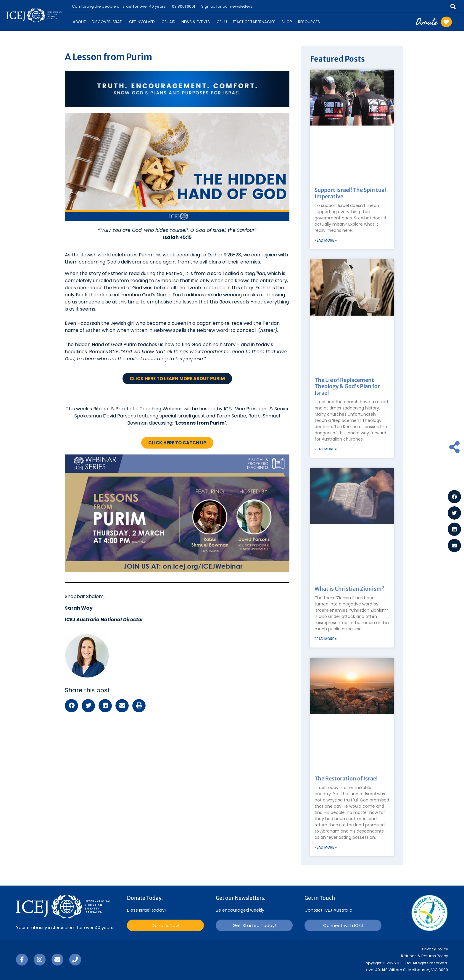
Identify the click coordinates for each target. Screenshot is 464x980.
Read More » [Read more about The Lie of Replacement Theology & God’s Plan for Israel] (326, 449)
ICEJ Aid (168, 22)
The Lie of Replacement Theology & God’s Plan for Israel (347, 386)
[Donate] (447, 22)
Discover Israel (107, 22)
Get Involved (142, 22)
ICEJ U (221, 22)
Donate (427, 22)
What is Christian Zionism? (350, 589)
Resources (309, 22)
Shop (287, 22)
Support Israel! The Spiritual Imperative (350, 193)
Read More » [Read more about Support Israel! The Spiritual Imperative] (326, 240)
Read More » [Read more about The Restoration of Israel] (326, 847)
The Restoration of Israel (346, 779)
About (79, 22)
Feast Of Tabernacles (254, 22)
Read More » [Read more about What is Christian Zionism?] (326, 639)
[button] (453, 6)
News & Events (196, 22)
